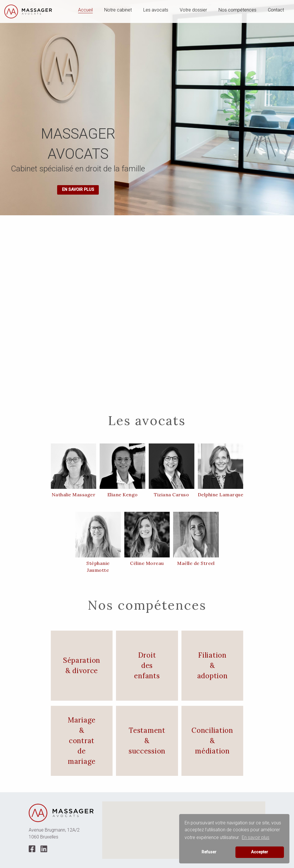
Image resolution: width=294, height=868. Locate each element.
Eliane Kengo (123, 495)
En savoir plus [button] (256, 837)
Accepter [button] (260, 852)
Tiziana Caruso (171, 495)
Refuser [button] (209, 852)
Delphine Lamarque (220, 495)
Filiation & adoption (212, 665)
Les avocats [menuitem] (156, 10)
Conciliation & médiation (212, 741)
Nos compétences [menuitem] (237, 10)
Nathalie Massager (73, 495)
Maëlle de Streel (196, 563)
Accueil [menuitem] (85, 10)
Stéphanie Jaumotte (98, 567)
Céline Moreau (147, 563)
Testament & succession (147, 741)
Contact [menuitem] (276, 10)
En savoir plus (78, 190)
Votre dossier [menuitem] (193, 10)
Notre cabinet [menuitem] (118, 10)
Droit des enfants (147, 665)
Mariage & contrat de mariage (82, 741)
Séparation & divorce (82, 665)
